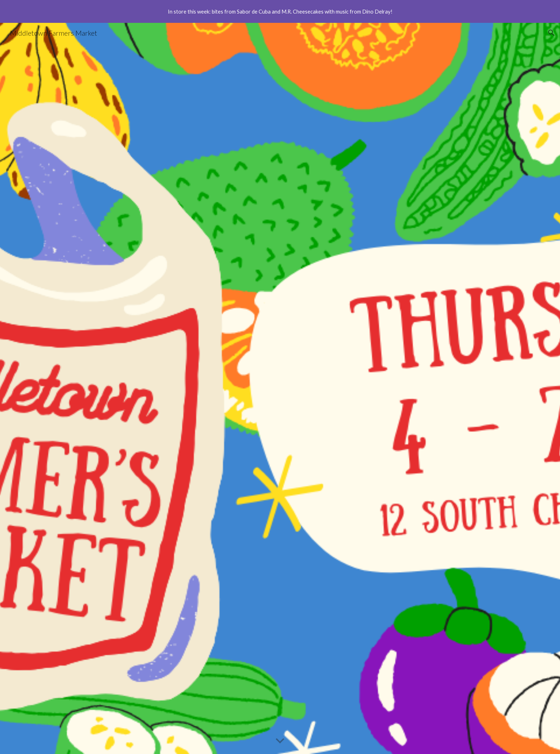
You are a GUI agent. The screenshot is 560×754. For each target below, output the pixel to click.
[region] (280, 11)
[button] (551, 33)
